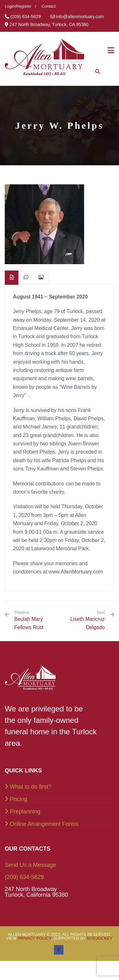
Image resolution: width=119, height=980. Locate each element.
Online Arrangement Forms (44, 824)
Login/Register (18, 6)
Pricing (19, 799)
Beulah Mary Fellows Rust (35, 620)
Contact (49, 6)
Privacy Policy (35, 938)
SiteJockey (99, 938)
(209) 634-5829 (24, 877)
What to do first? (31, 787)
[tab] (12, 278)
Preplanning (25, 812)
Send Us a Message (30, 865)
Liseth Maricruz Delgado (88, 623)
